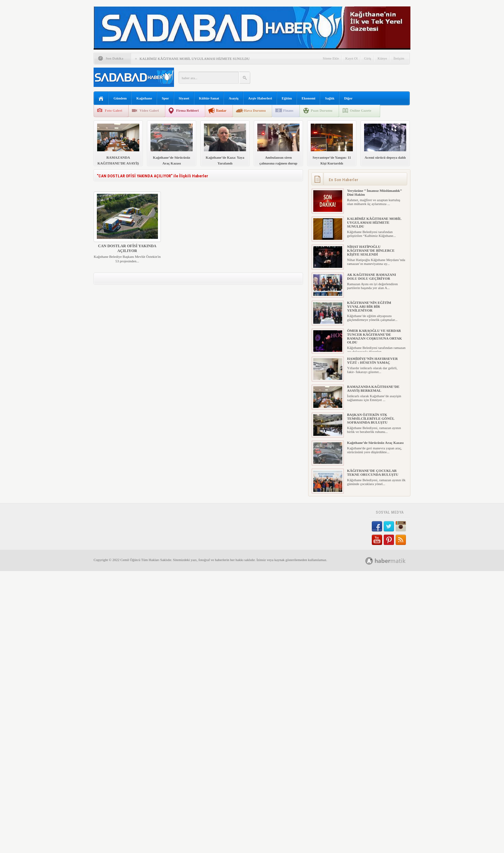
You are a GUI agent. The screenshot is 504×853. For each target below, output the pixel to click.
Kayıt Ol (352, 58)
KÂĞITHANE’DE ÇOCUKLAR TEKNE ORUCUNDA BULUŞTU (373, 473)
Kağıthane (144, 98)
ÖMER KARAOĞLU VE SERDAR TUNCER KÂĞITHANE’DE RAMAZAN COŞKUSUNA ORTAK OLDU (375, 336)
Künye (382, 58)
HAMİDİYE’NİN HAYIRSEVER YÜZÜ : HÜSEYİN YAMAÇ (372, 361)
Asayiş (234, 98)
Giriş (368, 58)
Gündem (120, 98)
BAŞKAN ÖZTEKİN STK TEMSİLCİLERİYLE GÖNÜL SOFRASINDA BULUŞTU (371, 418)
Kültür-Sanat (209, 98)
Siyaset (184, 98)
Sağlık (330, 98)
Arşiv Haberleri (260, 98)
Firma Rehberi (188, 110)
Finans (288, 110)
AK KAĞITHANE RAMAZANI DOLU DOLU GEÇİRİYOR (371, 277)
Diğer (348, 98)
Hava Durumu (255, 110)
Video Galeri (149, 110)
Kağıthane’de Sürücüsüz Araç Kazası (375, 443)
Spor (165, 98)
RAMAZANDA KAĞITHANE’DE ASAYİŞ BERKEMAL (373, 389)
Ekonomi (309, 98)
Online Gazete (361, 110)
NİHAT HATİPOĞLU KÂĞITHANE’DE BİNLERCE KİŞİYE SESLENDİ (371, 250)
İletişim (399, 58)
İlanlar (221, 110)
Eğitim (287, 98)
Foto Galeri (114, 110)
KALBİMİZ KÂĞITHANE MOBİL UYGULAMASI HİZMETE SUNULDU (195, 59)
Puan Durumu (322, 110)
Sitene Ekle (331, 58)
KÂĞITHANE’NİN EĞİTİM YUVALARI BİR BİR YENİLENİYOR (369, 306)
